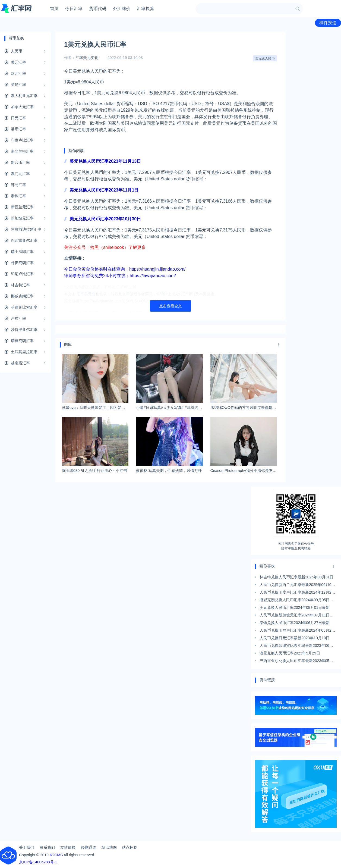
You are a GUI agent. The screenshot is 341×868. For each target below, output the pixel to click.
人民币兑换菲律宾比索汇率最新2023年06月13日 (296, 646)
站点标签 (130, 847)
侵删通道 (89, 847)
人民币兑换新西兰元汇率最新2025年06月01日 (296, 585)
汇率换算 (146, 9)
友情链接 (68, 847)
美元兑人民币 (265, 58)
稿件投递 (328, 23)
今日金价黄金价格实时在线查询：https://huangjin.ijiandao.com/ (125, 269)
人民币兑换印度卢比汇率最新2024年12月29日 (296, 593)
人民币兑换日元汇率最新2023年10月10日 (295, 638)
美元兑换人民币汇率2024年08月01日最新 (295, 607)
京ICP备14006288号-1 (38, 862)
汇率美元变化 (87, 58)
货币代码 (98, 9)
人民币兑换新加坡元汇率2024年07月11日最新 (296, 616)
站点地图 (109, 847)
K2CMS (56, 855)
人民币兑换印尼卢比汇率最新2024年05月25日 (296, 631)
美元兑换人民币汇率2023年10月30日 (105, 219)
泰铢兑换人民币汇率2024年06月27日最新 (295, 623)
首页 (54, 9)
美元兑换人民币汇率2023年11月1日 (104, 190)
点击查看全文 (171, 306)
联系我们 (47, 847)
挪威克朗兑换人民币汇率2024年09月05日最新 (296, 601)
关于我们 (27, 847)
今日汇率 (74, 9)
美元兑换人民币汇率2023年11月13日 (105, 161)
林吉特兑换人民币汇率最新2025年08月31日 (296, 577)
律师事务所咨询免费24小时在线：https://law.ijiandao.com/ (120, 276)
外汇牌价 (122, 9)
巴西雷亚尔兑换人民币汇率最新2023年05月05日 (296, 662)
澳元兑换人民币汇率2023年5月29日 (290, 653)
